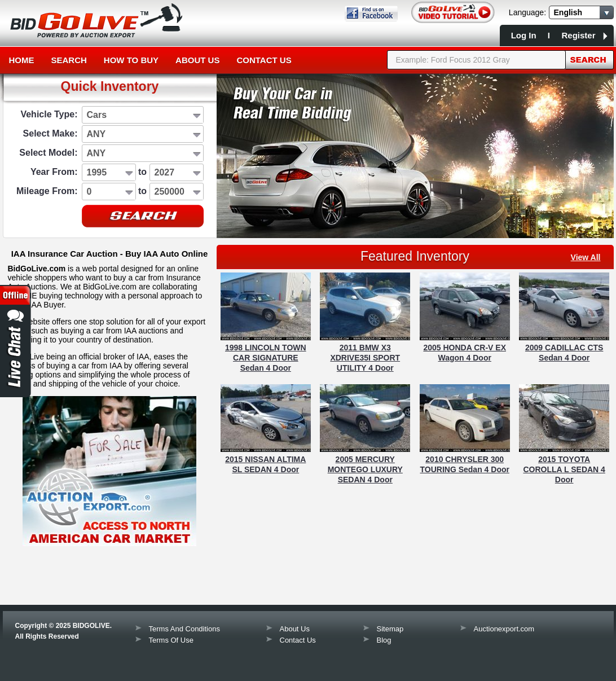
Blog (384, 640)
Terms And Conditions (184, 629)
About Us (197, 60)
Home (22, 60)
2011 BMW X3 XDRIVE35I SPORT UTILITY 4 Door (365, 358)
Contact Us (264, 60)
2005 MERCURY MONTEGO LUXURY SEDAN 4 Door (365, 469)
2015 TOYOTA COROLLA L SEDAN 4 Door (564, 469)
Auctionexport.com (504, 629)
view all (586, 257)
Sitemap (390, 629)
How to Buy (131, 60)
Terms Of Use (171, 640)
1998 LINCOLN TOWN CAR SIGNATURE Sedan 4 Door (266, 358)
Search (69, 60)
